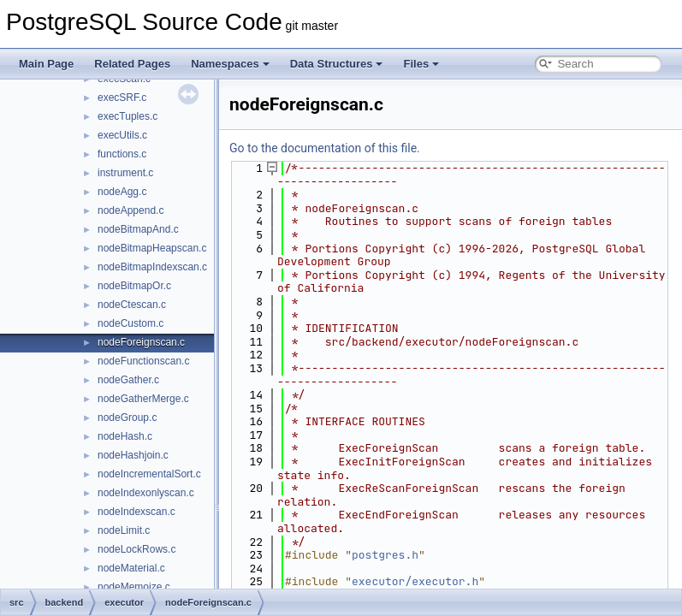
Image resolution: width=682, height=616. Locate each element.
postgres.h (385, 555)
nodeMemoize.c (134, 587)
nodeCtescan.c (132, 305)
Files (421, 64)
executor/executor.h (415, 581)
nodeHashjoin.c (133, 455)
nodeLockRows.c (136, 549)
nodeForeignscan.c (141, 342)
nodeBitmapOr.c (134, 286)
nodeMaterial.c (131, 568)
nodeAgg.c (122, 192)
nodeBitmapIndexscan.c (152, 267)
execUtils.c (122, 135)
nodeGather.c (128, 380)
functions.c (122, 154)
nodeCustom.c (130, 323)
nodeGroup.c (127, 418)
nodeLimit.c (124, 530)
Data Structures (337, 64)
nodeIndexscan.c (136, 512)
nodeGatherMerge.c (143, 399)
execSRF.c (122, 98)
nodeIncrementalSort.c (149, 474)
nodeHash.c (125, 436)
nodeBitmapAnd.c (138, 229)
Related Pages (132, 64)
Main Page (46, 64)
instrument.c (125, 173)
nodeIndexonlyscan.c (146, 493)
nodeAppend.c (130, 210)
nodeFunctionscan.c (143, 361)
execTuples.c (128, 116)
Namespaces (230, 64)
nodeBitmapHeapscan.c (152, 248)
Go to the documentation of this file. (325, 148)
